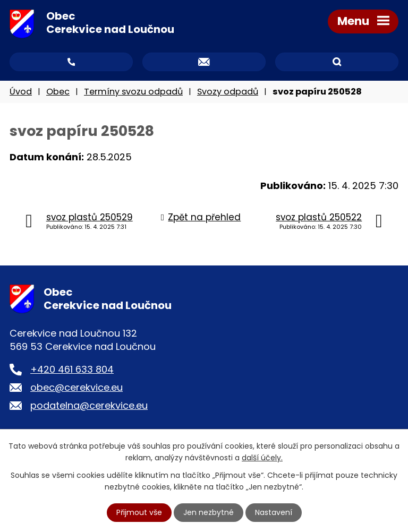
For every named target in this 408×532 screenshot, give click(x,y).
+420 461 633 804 (72, 369)
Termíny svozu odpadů (133, 92)
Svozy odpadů (228, 92)
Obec (58, 92)
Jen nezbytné (209, 512)
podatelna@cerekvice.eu (89, 405)
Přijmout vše (139, 512)
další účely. (262, 458)
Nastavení (274, 512)
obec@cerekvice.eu (76, 387)
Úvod (21, 92)
